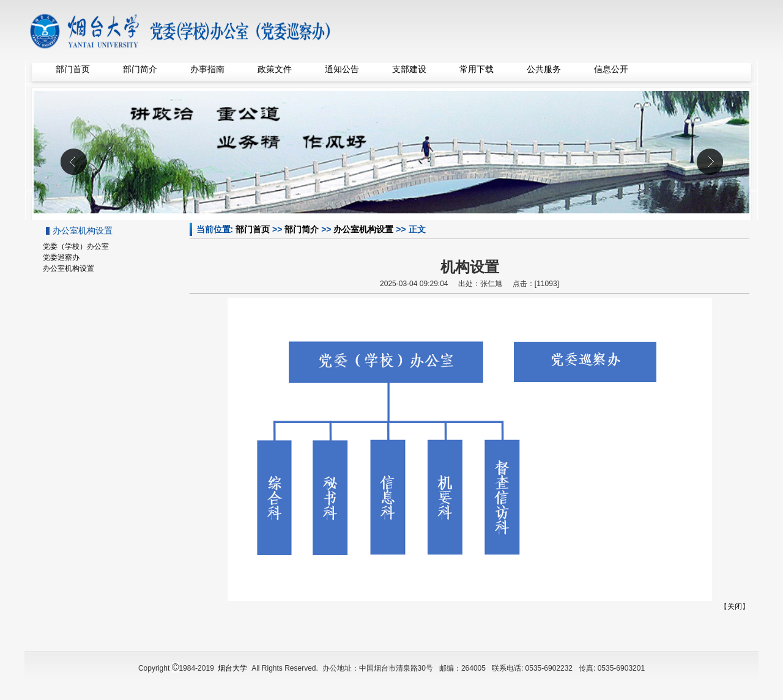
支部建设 (409, 69)
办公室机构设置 (363, 229)
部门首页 (73, 69)
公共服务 (544, 69)
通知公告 (342, 69)
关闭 (735, 606)
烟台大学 (232, 668)
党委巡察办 (61, 257)
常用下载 (477, 69)
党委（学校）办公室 (76, 246)
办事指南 (207, 69)
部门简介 (140, 69)
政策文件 (275, 69)
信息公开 (611, 69)
